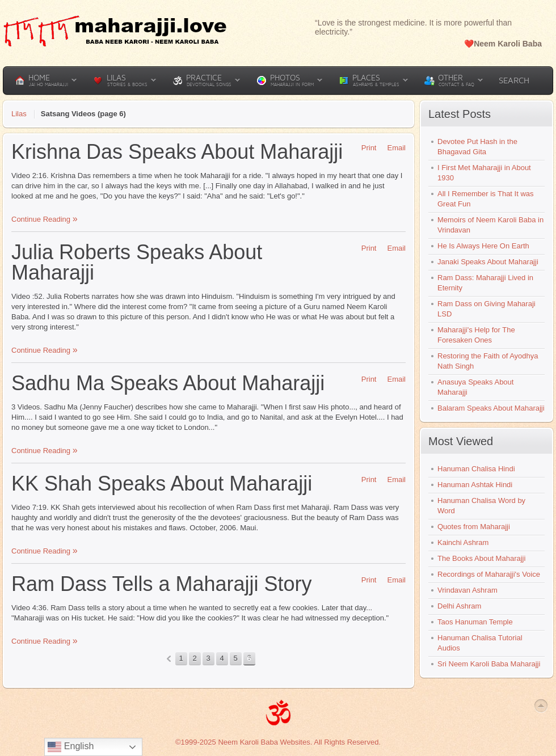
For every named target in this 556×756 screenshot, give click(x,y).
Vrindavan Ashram (467, 590)
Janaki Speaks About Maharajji (488, 262)
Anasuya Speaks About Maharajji (475, 387)
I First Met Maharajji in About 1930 (484, 173)
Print (365, 148)
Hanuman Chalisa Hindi (476, 469)
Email (392, 148)
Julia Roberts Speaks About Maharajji (137, 262)
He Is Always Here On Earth (483, 246)
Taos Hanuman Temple (475, 622)
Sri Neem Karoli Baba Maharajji (489, 664)
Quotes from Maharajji (474, 527)
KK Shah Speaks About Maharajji (162, 483)
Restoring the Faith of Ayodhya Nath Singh (488, 361)
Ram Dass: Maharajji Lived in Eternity (485, 283)
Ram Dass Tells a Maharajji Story (162, 584)
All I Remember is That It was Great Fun (486, 199)
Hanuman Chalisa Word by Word (481, 506)
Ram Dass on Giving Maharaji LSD (486, 309)
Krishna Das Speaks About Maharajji (177, 152)
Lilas (19, 114)
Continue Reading (42, 219)
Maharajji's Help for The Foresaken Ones (476, 335)
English (71, 747)
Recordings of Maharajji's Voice (489, 574)
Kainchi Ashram (463, 542)
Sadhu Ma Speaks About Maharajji (168, 383)
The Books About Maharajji (481, 558)
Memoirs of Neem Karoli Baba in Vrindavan (490, 225)
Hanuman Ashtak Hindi (475, 485)
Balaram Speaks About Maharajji (491, 408)
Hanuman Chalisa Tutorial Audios (480, 643)
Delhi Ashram (459, 606)
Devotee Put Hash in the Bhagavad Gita (477, 147)
